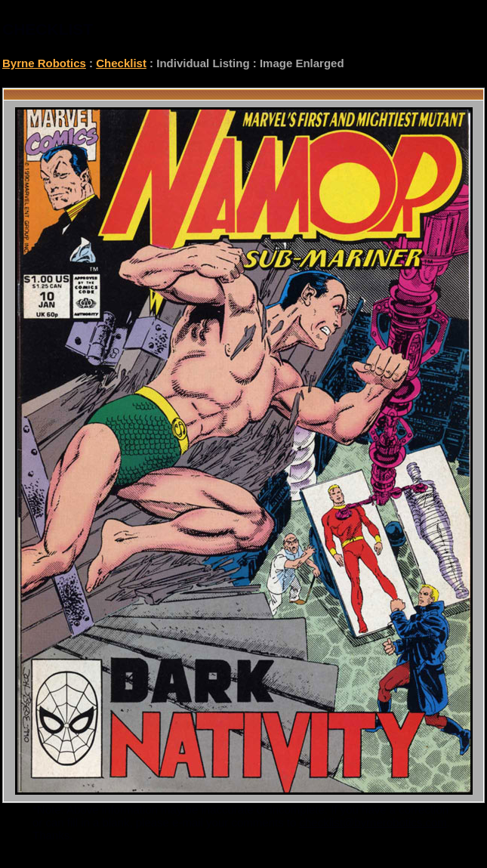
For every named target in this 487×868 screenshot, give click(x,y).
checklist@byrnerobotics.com (373, 822)
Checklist (121, 63)
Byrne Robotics (44, 63)
